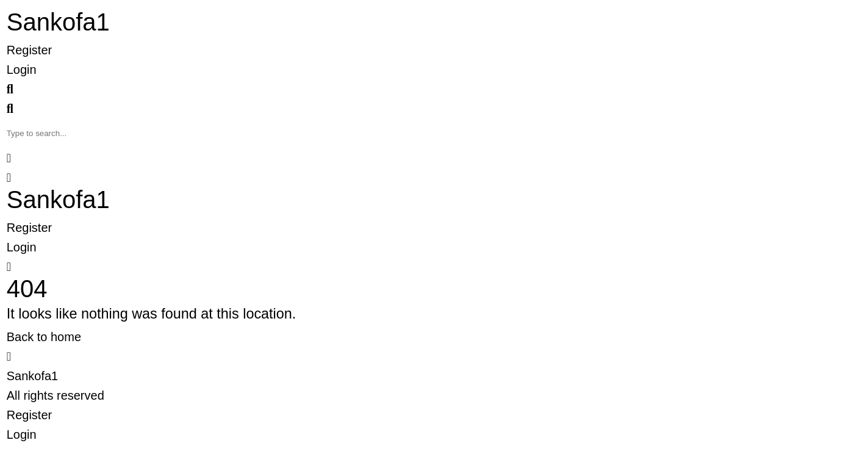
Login (22, 70)
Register (29, 50)
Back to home (44, 337)
